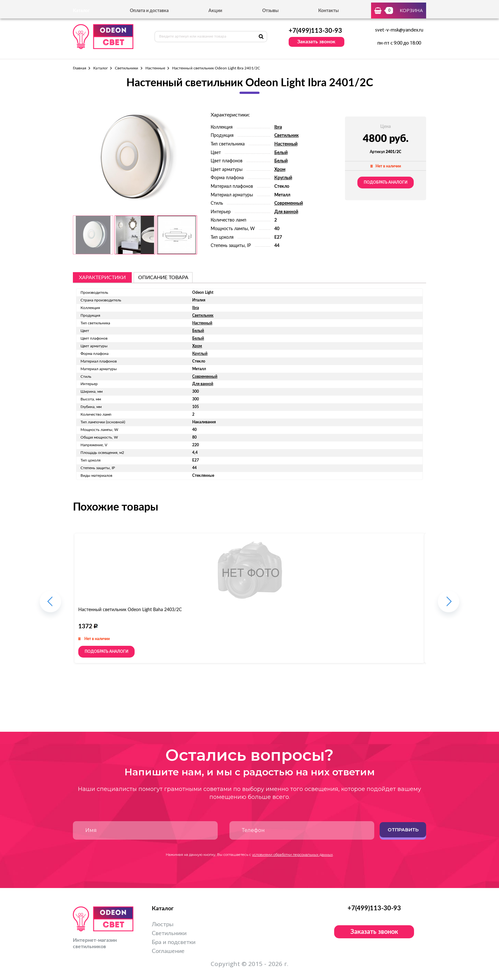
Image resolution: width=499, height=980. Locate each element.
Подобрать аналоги (386, 182)
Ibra (278, 127)
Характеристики (102, 278)
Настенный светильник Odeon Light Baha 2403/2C (130, 610)
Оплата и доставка (149, 11)
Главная (80, 68)
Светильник (287, 136)
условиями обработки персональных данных (292, 855)
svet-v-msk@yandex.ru (399, 30)
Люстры (163, 925)
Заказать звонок (316, 42)
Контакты (328, 11)
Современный (289, 203)
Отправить (403, 830)
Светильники (127, 68)
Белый (281, 153)
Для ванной (286, 212)
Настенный (286, 144)
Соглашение (168, 951)
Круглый (283, 178)
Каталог (100, 68)
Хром (280, 170)
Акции (215, 11)
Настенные (155, 68)
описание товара (163, 278)
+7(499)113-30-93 (315, 31)
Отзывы (270, 11)
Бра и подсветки (174, 942)
